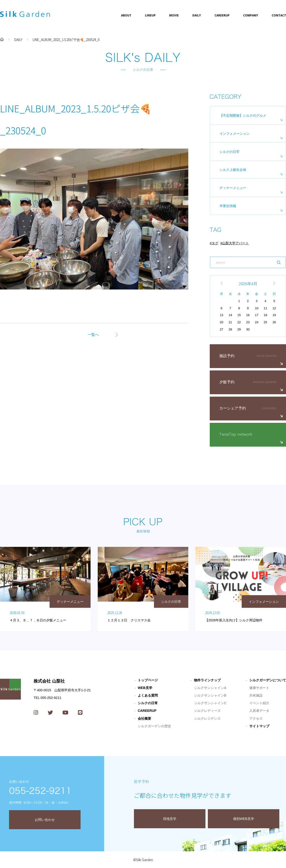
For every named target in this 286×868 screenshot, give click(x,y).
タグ (215, 243)
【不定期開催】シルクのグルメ (243, 115)
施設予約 (227, 356)
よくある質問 (148, 695)
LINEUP (150, 15)
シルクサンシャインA (210, 688)
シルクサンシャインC (210, 703)
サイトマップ (259, 726)
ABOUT (126, 15)
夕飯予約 (227, 382)
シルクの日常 (230, 152)
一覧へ (93, 335)
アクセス (256, 718)
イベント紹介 (259, 703)
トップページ (148, 680)
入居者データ (259, 711)
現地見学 (170, 819)
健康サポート (259, 688)
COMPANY (251, 15)
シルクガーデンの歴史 (154, 726)
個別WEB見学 (244, 819)
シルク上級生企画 (233, 170)
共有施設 (256, 695)
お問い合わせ (45, 820)
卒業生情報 (228, 206)
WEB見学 (145, 688)
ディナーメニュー (233, 188)
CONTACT (279, 15)
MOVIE (174, 15)
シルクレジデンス (207, 718)
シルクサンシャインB (210, 695)
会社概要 (144, 718)
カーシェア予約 (233, 408)
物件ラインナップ (207, 680)
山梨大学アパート (235, 243)
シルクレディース (207, 711)
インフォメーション (235, 134)
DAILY (197, 15)
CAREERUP (222, 15)
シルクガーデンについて (268, 680)
